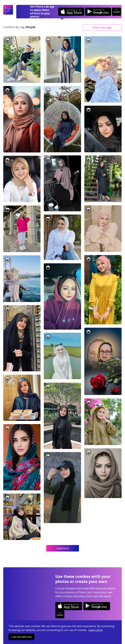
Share (102, 27)
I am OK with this (21, 637)
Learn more (96, 630)
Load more (63, 548)
